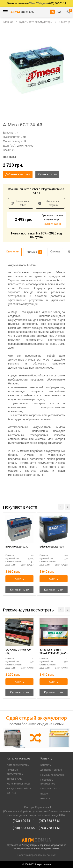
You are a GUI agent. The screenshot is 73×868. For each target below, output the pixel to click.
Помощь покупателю (53, 775)
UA (59, 12)
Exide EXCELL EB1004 (52, 547)
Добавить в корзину (18, 174)
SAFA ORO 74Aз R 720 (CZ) (18, 651)
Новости (45, 798)
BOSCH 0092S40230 (17, 547)
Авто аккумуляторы (18, 765)
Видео (44, 793)
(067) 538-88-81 (50, 821)
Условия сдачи (52, 224)
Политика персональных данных (37, 855)
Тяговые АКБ (14, 779)
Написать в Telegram (48, 203)
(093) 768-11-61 (50, 828)
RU (52, 12)
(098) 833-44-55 (24, 828)
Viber (32, 3)
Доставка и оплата (51, 770)
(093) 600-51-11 (24, 821)
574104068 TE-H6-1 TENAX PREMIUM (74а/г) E (53, 652)
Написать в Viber (20, 203)
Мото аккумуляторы (18, 784)
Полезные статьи (51, 788)
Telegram (42, 3)
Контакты (46, 765)
